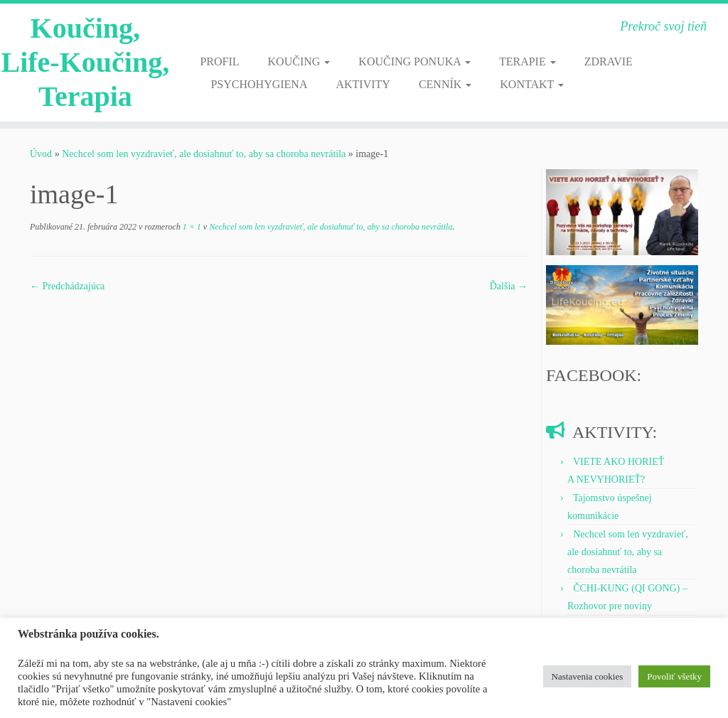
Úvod (41, 154)
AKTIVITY (363, 84)
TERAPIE (528, 61)
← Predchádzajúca (67, 286)
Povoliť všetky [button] (674, 676)
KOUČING (299, 61)
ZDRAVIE (609, 61)
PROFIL (219, 61)
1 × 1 (191, 227)
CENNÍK (445, 84)
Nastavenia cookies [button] (588, 676)
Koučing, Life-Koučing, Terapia (85, 62)
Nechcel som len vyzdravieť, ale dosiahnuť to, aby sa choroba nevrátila (204, 154)
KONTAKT (532, 84)
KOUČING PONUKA (414, 61)
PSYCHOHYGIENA (259, 84)
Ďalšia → (509, 286)
